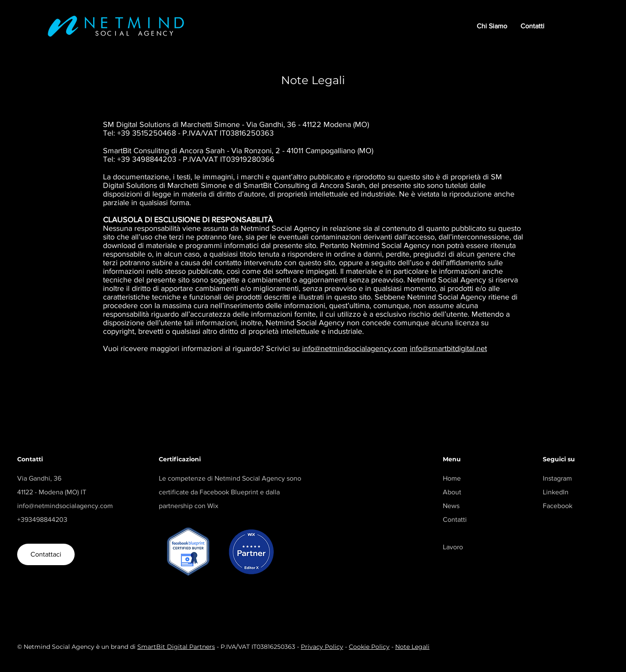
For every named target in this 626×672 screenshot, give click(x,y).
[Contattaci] (46, 554)
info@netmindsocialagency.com (355, 348)
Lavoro (453, 547)
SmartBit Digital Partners (176, 647)
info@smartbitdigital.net (448, 348)
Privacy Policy (322, 647)
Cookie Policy (369, 647)
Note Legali (412, 647)
